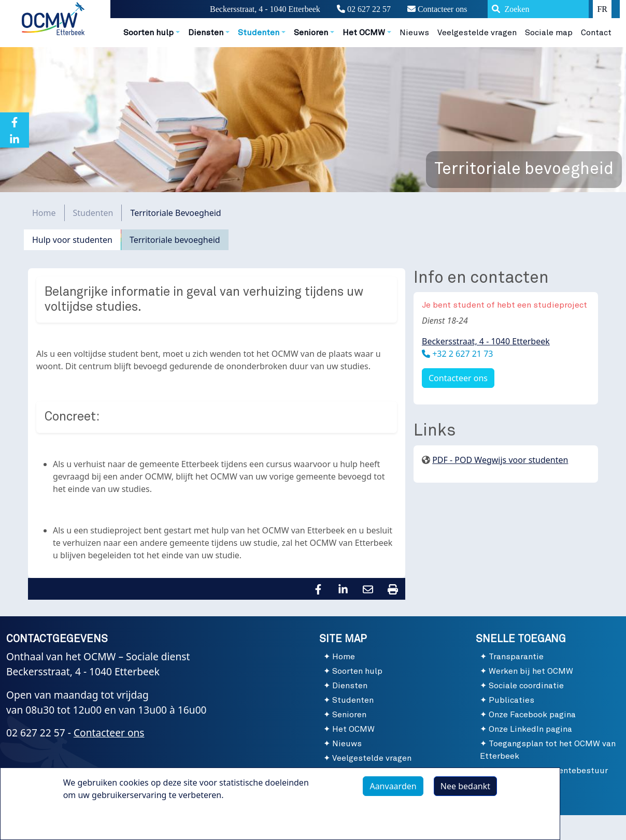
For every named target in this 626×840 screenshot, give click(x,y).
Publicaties (511, 700)
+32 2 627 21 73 (461, 354)
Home (44, 213)
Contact (596, 33)
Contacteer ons (437, 9)
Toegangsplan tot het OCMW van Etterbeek (548, 750)
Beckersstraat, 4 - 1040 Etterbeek (486, 341)
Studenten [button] (259, 33)
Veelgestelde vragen (477, 33)
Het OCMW (353, 729)
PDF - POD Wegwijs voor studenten (500, 460)
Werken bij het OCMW (531, 671)
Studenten (93, 213)
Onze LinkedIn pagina (530, 729)
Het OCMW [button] (364, 33)
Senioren (349, 715)
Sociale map (549, 33)
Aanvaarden (393, 788)
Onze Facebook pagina (532, 715)
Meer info (93, 820)
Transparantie (516, 657)
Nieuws (414, 33)
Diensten (350, 686)
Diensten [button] (206, 33)
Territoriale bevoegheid (175, 240)
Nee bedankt (465, 788)
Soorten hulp (357, 671)
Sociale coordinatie (526, 686)
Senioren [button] (311, 33)
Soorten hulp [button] (148, 33)
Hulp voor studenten (72, 240)
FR (602, 9)
